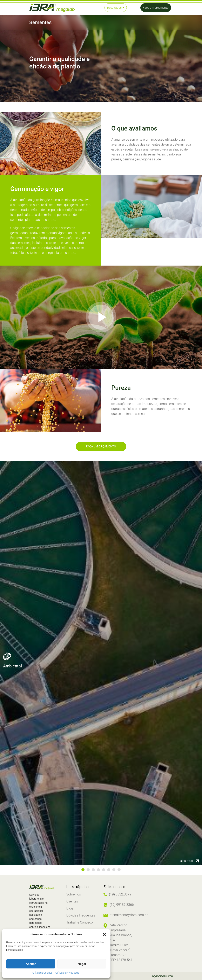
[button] (104, 934)
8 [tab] (119, 870)
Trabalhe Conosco (80, 922)
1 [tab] (83, 870)
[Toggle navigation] (87, 8)
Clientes (72, 901)
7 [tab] (114, 870)
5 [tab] (104, 870)
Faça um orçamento (101, 446)
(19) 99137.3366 (122, 905)
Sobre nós (74, 894)
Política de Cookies (42, 973)
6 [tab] (109, 870)
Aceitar (31, 964)
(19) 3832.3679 (120, 894)
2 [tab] (88, 870)
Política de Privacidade (67, 973)
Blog (70, 908)
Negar (82, 964)
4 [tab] (98, 870)
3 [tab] (93, 870)
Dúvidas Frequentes (81, 915)
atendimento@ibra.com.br (129, 915)
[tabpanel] (101, 663)
